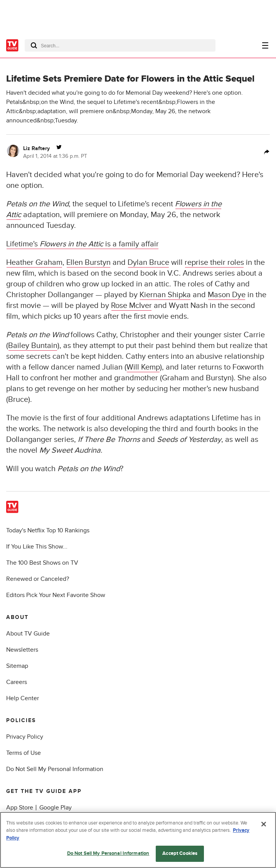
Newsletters (22, 650)
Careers (17, 682)
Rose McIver (131, 306)
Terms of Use (24, 753)
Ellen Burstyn (88, 263)
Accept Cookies (180, 853)
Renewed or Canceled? (38, 579)
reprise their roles (214, 263)
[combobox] (120, 45)
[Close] (264, 824)
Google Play (56, 808)
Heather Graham (34, 263)
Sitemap (17, 666)
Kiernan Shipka (165, 295)
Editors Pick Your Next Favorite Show (56, 595)
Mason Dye (227, 295)
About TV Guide (28, 634)
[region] (138, 840)
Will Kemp (143, 367)
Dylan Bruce (148, 263)
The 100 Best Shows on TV (42, 563)
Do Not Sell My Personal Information (55, 769)
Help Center (23, 698)
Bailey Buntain (33, 346)
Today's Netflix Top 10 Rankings (48, 530)
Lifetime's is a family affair (82, 244)
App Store (20, 808)
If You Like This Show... (37, 547)
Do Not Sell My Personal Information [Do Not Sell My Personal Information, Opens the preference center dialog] (108, 853)
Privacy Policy (25, 737)
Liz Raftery (36, 148)
